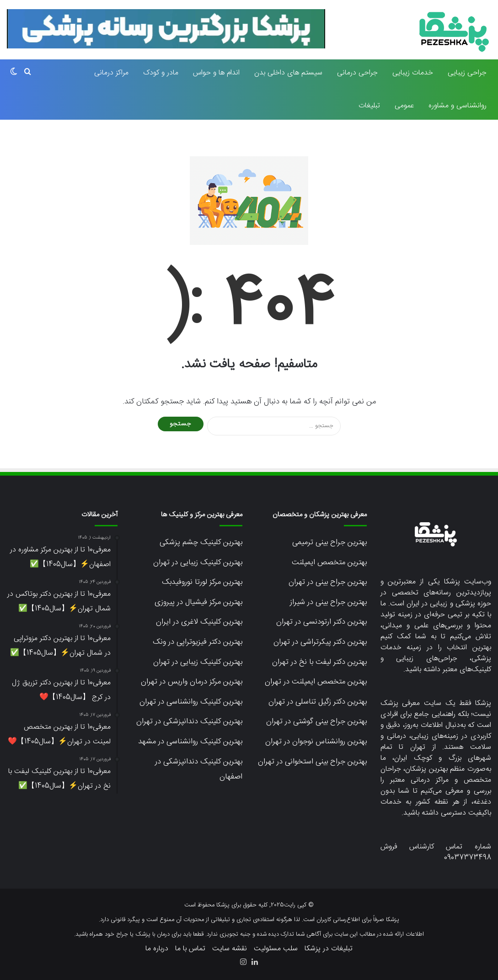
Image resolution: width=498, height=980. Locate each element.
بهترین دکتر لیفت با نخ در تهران (319, 662)
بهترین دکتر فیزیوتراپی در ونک (198, 642)
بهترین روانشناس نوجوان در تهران (316, 742)
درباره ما (157, 949)
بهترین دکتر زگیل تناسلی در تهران (318, 702)
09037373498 (468, 858)
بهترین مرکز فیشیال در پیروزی (198, 602)
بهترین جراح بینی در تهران (328, 582)
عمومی (404, 106)
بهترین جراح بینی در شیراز (328, 602)
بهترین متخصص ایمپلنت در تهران (316, 682)
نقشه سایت (230, 949)
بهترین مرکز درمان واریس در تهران (192, 682)
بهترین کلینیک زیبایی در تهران (198, 562)
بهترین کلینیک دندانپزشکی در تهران (189, 721)
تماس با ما (190, 949)
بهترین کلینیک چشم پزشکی (201, 542)
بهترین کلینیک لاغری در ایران (199, 622)
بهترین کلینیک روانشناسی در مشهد (190, 742)
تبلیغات (369, 106)
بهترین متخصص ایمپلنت (329, 562)
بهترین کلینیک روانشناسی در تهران (191, 702)
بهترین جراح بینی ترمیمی (329, 542)
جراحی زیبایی (467, 73)
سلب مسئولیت (276, 949)
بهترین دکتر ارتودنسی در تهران (321, 622)
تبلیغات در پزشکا (329, 949)
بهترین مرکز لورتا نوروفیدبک (202, 582)
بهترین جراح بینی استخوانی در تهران (312, 762)
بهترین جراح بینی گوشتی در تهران (316, 721)
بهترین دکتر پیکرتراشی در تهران (320, 642)
